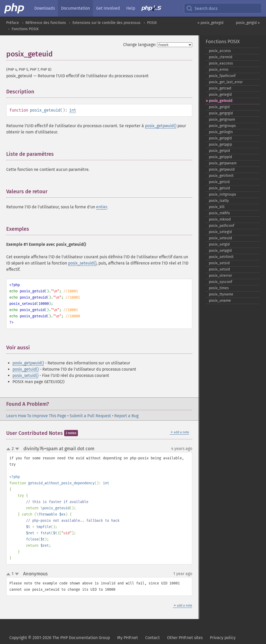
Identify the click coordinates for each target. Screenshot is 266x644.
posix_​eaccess (221, 63)
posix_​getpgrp (220, 144)
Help (131, 8)
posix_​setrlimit (221, 257)
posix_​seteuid (220, 238)
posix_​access (220, 51)
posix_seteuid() (82, 263)
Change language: (140, 45)
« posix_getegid (210, 23)
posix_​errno (219, 70)
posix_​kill (217, 207)
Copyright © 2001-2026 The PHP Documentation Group (60, 638)
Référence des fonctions (46, 23)
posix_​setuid (219, 269)
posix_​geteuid (221, 101)
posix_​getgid (219, 107)
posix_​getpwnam (223, 163)
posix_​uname (220, 301)
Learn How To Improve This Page (36, 416)
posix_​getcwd (220, 88)
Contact (152, 638)
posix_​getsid (219, 182)
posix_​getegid (220, 95)
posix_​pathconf (222, 226)
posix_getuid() (26, 369)
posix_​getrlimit (221, 176)
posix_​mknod (220, 219)
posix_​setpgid (220, 251)
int (73, 110)
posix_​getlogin (221, 132)
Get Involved (108, 8)
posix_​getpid (219, 151)
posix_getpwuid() (161, 126)
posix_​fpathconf (222, 76)
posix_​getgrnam (222, 120)
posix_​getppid (220, 157)
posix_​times (219, 288)
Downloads (45, 8)
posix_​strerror (220, 276)
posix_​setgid (219, 244)
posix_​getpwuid (222, 169)
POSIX (152, 23)
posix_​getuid (219, 188)
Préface (13, 23)
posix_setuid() (25, 375)
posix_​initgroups (222, 194)
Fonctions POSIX (25, 29)
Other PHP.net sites (185, 638)
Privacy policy (223, 638)
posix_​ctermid (221, 57)
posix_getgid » (248, 23)
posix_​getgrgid (221, 113)
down (17, 449)
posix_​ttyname (221, 294)
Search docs (202, 8)
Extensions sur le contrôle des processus (107, 23)
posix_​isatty (219, 201)
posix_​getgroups (222, 126)
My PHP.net (128, 638)
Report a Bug (126, 416)
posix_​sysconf (221, 282)
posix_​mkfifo (219, 213)
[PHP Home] (15, 8)
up (9, 449)
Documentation (75, 8)
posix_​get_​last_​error (226, 82)
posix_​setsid (219, 263)
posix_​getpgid (220, 138)
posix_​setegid (220, 232)
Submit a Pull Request (90, 416)
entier (102, 207)
